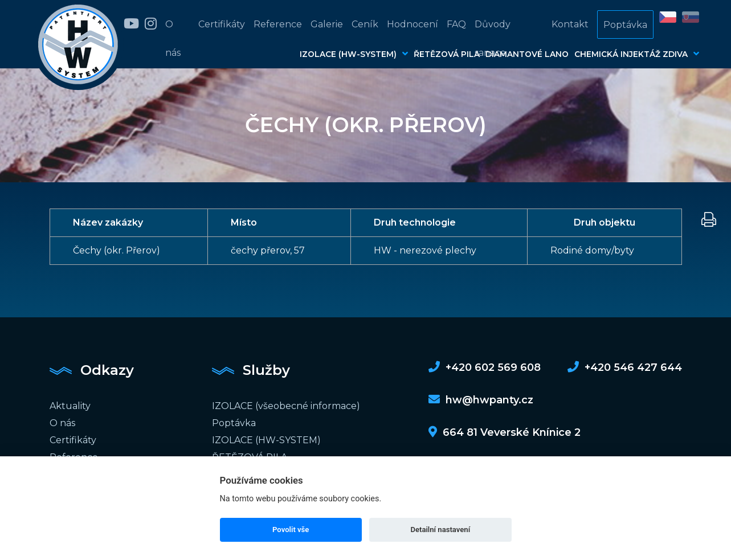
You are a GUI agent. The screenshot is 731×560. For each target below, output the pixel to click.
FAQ (456, 24)
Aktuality (70, 406)
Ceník (365, 24)
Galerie (327, 24)
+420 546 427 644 (625, 367)
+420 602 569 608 (485, 367)
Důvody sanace (493, 38)
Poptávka (625, 25)
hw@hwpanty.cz (481, 400)
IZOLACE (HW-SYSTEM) (354, 54)
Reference (278, 24)
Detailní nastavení (440, 530)
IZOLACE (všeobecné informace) (286, 406)
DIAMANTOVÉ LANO (527, 54)
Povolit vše (291, 530)
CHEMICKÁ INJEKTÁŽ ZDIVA (637, 54)
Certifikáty (222, 24)
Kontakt (570, 24)
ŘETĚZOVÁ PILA (447, 54)
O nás (173, 38)
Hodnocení (413, 24)
